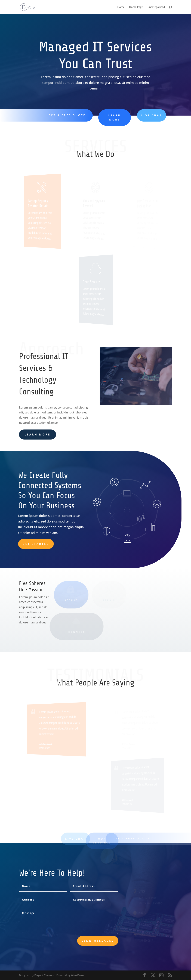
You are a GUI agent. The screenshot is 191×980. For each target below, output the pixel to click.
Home (121, 7)
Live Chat (147, 115)
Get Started (36, 544)
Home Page (136, 7)
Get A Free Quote (66, 115)
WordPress (78, 975)
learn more (111, 117)
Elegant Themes (44, 975)
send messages (98, 941)
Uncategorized (156, 7)
